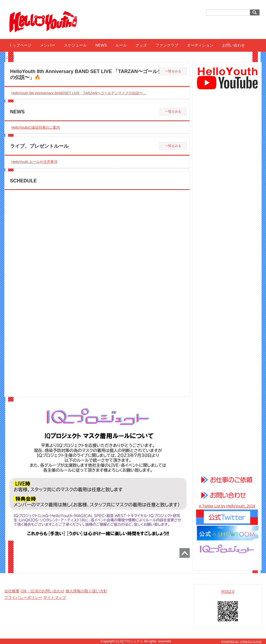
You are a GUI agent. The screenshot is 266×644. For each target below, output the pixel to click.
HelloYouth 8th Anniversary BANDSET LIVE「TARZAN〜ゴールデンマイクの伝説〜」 (79, 93)
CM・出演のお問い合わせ (43, 591)
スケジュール (75, 45)
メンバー (48, 45)
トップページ (20, 45)
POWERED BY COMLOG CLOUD (241, 641)
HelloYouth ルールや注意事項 (34, 162)
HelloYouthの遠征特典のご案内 (36, 127)
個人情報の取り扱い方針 (86, 591)
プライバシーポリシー (23, 597)
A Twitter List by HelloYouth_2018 (227, 506)
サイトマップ (55, 597)
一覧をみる (173, 71)
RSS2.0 (228, 592)
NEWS (101, 45)
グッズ (141, 45)
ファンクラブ (167, 45)
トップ (10, 57)
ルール (121, 45)
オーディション (200, 45)
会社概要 (12, 591)
